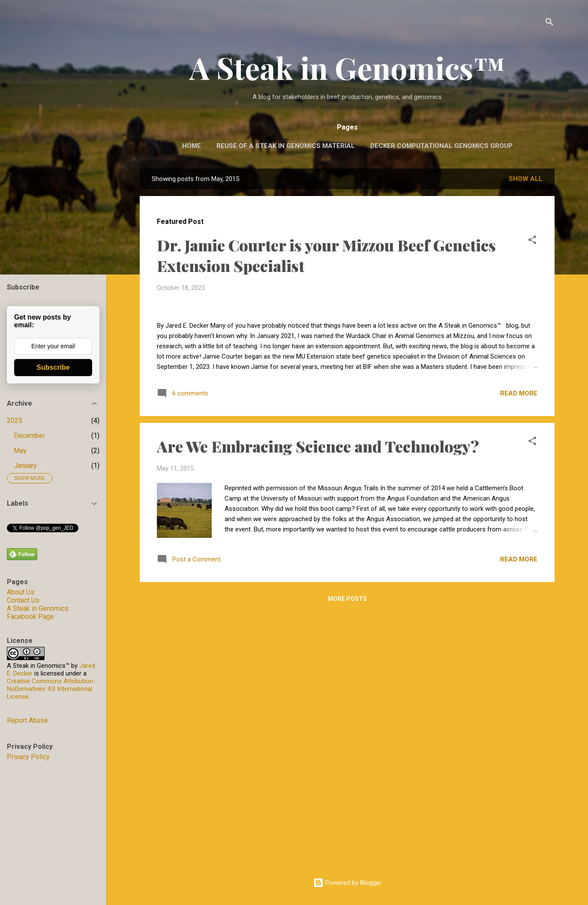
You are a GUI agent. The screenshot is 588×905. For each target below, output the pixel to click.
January (25, 466)
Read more (519, 649)
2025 (15, 421)
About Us (21, 592)
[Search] (549, 23)
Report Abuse (27, 720)
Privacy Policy (28, 757)
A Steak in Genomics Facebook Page (38, 612)
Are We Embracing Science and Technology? (318, 702)
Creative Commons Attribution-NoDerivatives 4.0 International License (51, 689)
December (29, 436)
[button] (532, 241)
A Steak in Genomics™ (347, 67)
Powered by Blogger (347, 883)
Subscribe (53, 367)
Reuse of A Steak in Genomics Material (286, 146)
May (20, 451)
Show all (526, 179)
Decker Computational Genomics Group (441, 146)
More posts (347, 854)
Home (192, 146)
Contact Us (23, 600)
